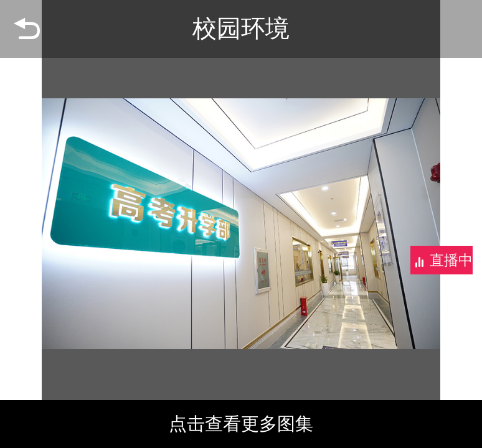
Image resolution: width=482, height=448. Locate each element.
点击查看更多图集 (241, 424)
